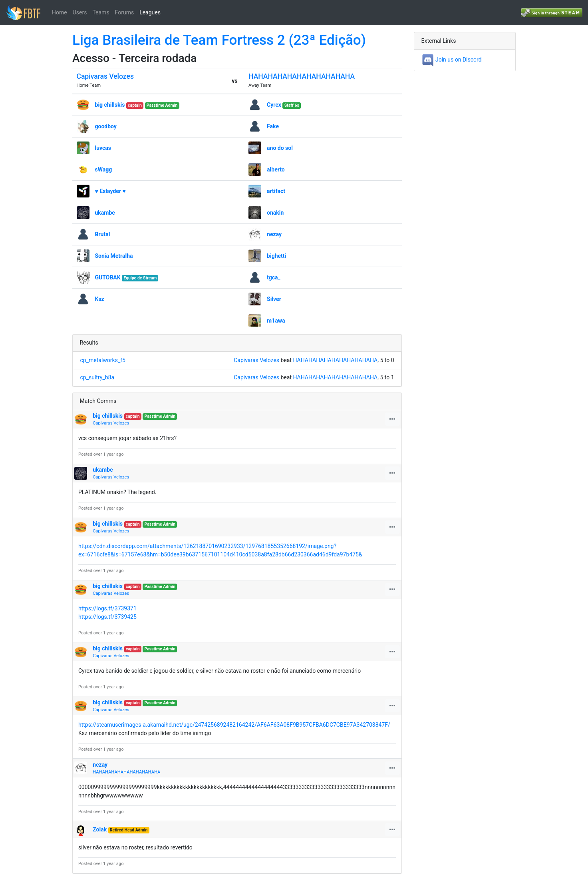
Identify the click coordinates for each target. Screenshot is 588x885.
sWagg (104, 169)
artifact (276, 191)
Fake (273, 126)
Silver (274, 299)
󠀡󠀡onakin (275, 213)
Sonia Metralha (114, 256)
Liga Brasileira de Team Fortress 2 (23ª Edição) (219, 40)
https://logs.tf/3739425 (107, 617)
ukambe (105, 213)
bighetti (276, 256)
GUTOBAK (108, 277)
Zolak (100, 829)
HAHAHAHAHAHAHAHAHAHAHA (302, 76)
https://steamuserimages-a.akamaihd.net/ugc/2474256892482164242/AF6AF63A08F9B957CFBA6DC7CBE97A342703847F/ (234, 725)
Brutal (103, 234)
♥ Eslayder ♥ (110, 191)
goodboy (106, 126)
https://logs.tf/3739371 (107, 608)
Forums (125, 12)
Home (60, 12)
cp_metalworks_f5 (103, 360)
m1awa (276, 321)
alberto (276, 169)
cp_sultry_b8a (97, 377)
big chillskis (110, 105)
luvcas (103, 148)
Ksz (100, 299)
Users (80, 12)
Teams (101, 12)
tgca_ (274, 277)
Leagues (150, 12)
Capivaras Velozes (105, 76)
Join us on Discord (452, 60)
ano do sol (280, 148)
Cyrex (274, 105)
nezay (274, 234)
